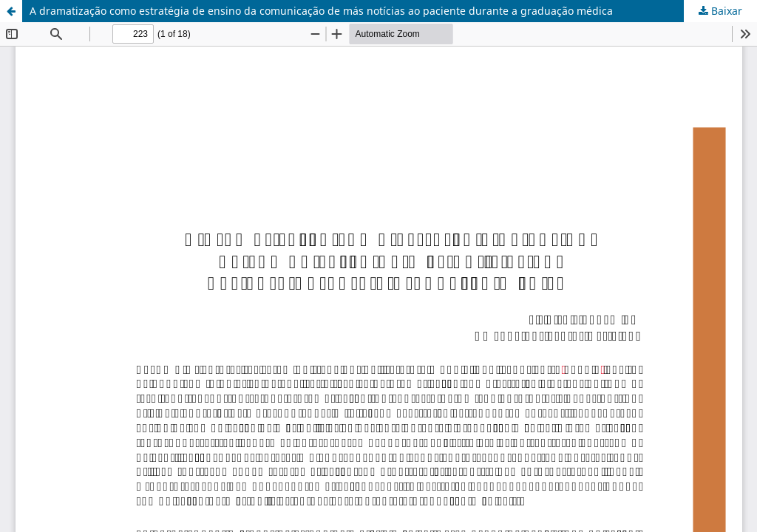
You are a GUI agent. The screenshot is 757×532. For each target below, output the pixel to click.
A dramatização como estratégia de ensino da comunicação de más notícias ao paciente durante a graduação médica (321, 11)
